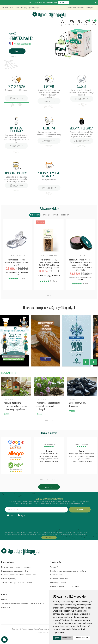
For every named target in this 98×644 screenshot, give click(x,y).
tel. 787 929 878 (7, 7)
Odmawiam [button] (67, 638)
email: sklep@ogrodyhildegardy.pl (27, 7)
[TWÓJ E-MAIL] (36, 510)
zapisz (13, 515)
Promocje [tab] (46, 215)
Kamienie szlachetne (17, 256)
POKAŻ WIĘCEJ (49, 537)
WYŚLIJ (80, 510)
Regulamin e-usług (57, 575)
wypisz (23, 515)
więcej (49, 487)
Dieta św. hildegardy (49, 256)
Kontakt (4, 599)
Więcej (7, 414)
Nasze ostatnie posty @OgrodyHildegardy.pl (49, 307)
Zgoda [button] (57, 638)
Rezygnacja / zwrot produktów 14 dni (15, 571)
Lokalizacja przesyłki (58, 582)
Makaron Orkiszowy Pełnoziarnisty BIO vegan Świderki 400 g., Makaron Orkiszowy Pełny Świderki (49, 263)
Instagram (90, 7)
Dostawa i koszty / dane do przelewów (16, 567)
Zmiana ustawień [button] (81, 638)
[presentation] (24, 524)
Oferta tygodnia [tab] (35, 215)
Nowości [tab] (56, 215)
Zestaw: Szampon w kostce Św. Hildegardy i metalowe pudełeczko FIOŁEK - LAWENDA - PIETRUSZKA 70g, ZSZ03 (81, 265)
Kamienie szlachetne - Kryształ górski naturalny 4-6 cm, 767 (17, 262)
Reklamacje (6, 607)
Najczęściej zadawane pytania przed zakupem (19, 575)
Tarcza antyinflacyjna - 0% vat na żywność (17, 582)
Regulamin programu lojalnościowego (65, 586)
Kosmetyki (81, 256)
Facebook (81, 7)
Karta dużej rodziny (9, 579)
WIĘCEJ (64, 2)
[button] (63, 23)
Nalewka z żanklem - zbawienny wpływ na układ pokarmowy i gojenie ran (16, 406)
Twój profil (54, 567)
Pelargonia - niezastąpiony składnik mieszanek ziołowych (48, 406)
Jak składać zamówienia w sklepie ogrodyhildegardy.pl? (23, 603)
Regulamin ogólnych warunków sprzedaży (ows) (68, 571)
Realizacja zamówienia (59, 579)
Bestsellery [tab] (65, 215)
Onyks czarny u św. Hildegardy (78, 404)
